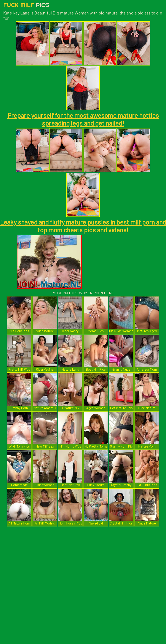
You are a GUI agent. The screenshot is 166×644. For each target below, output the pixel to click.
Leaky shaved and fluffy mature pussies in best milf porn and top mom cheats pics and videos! (83, 226)
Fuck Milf (26, 5)
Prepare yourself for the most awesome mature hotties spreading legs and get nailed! (83, 119)
